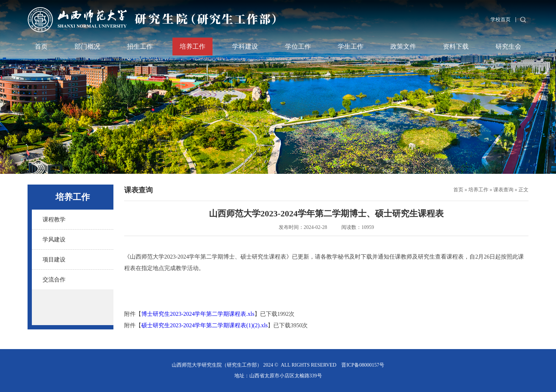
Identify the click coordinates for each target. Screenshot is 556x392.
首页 (41, 46)
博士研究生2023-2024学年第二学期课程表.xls (198, 314)
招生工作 (140, 46)
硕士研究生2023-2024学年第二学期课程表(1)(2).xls (204, 325)
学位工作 (298, 46)
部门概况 (87, 46)
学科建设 (245, 46)
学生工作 (351, 46)
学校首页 (501, 19)
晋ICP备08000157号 (363, 365)
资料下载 (456, 46)
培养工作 (192, 46)
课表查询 (503, 190)
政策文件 (403, 46)
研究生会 (508, 46)
